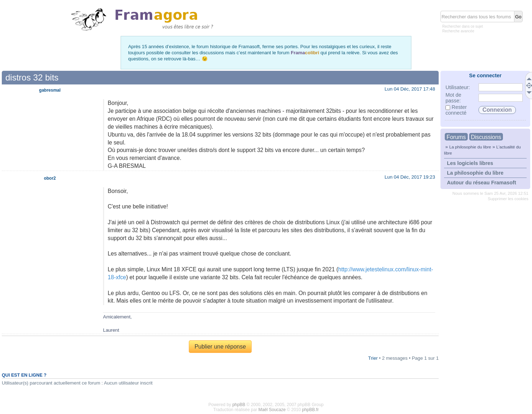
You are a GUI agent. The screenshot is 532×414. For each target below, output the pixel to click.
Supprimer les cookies (508, 199)
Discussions (486, 137)
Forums (456, 137)
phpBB (239, 405)
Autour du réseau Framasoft (482, 183)
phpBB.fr (310, 410)
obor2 (50, 178)
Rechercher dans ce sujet (463, 26)
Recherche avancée (458, 31)
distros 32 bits (32, 77)
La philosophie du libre (470, 147)
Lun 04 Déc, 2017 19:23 (410, 177)
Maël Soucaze (272, 410)
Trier (373, 358)
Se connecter (485, 75)
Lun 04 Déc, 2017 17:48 (410, 89)
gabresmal (50, 90)
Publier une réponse (220, 347)
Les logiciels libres (470, 163)
